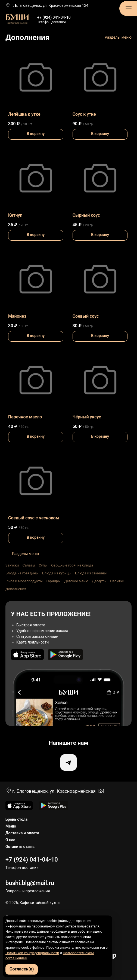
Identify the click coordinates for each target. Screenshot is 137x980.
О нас (10, 840)
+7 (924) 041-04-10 (54, 17)
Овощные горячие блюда (72, 565)
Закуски (12, 565)
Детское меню (76, 581)
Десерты (99, 581)
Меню (11, 826)
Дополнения (16, 589)
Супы (43, 565)
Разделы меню (118, 37)
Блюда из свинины (91, 573)
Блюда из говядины (22, 573)
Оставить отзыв (20, 847)
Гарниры (53, 581)
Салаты (29, 565)
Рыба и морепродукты (24, 581)
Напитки (117, 581)
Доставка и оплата (22, 833)
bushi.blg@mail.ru (30, 883)
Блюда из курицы (57, 573)
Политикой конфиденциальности (32, 953)
